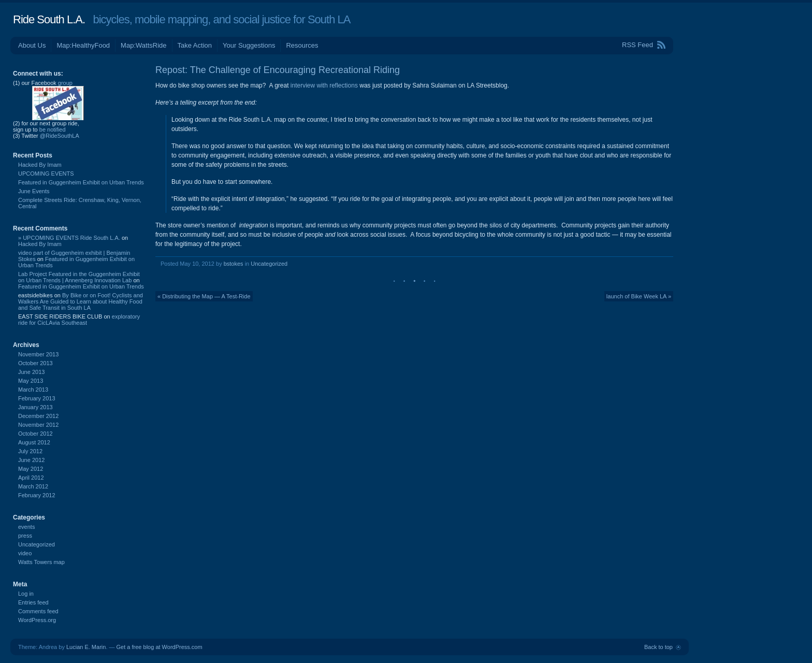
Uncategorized (269, 264)
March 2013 (33, 390)
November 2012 (38, 425)
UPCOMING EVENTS (46, 174)
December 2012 (38, 416)
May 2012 (31, 469)
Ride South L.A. (49, 19)
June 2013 (31, 372)
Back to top (658, 647)
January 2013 (35, 407)
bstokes (234, 264)
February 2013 (37, 398)
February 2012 (37, 495)
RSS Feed (637, 45)
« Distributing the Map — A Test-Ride (204, 296)
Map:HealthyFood (83, 45)
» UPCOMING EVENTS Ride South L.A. (69, 238)
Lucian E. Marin (86, 647)
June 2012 (31, 460)
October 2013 (35, 363)
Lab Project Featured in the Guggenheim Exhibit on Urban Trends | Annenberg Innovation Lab (79, 277)
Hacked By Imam (40, 165)
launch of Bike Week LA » (639, 296)
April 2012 (31, 478)
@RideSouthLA (60, 136)
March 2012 (33, 486)
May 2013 (31, 381)
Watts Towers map (41, 562)
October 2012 (35, 434)
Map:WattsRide (143, 45)
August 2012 (34, 442)
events (26, 527)
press (25, 536)
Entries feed (33, 602)
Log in (26, 594)
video (25, 553)
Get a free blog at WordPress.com (160, 647)
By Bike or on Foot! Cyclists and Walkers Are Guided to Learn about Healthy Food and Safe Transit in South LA (81, 301)
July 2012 (30, 451)
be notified (53, 129)
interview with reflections (324, 85)
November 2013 (38, 354)
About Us (32, 45)
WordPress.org (37, 620)
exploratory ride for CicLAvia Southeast (79, 320)
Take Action (195, 45)
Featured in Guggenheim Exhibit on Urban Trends (81, 182)
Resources (302, 45)
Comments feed (38, 611)
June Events (34, 191)
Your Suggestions (249, 45)
